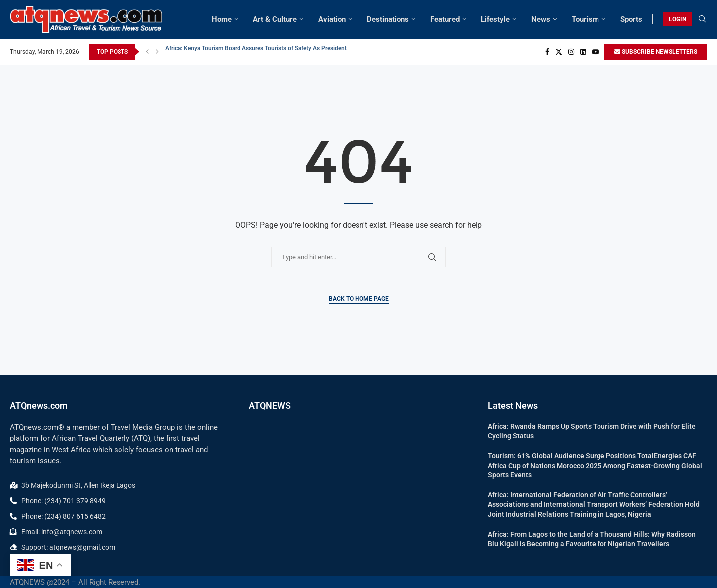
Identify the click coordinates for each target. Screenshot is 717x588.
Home (222, 19)
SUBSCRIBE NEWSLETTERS (656, 52)
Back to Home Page (359, 299)
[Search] (702, 19)
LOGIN (677, 19)
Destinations (388, 19)
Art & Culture (275, 19)
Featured (445, 19)
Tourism (585, 19)
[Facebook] (547, 52)
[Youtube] (596, 52)
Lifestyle (495, 19)
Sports (631, 19)
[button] (147, 52)
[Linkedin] (583, 52)
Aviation (332, 19)
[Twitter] (559, 52)
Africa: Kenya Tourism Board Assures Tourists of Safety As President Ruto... (265, 52)
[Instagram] (571, 52)
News (541, 19)
